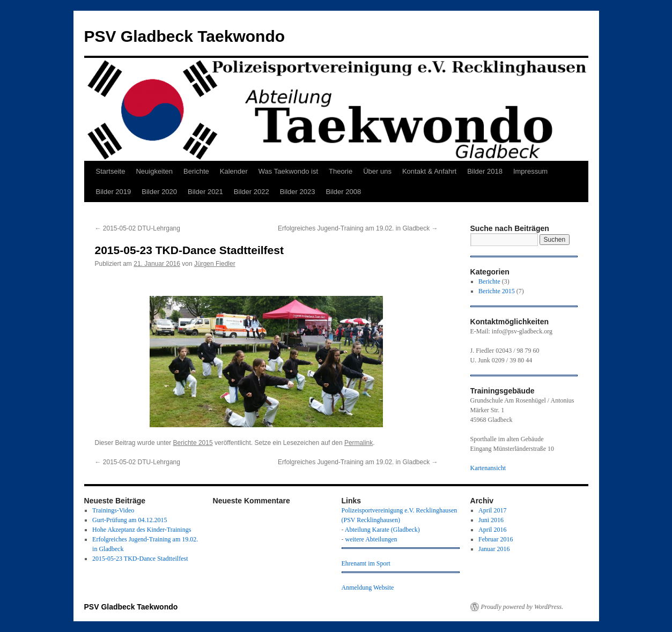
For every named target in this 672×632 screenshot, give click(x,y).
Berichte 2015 (193, 443)
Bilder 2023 (298, 192)
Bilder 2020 (159, 192)
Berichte (196, 171)
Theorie (341, 171)
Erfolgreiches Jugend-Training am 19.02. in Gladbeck (358, 228)
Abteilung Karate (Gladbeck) (382, 530)
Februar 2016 (496, 539)
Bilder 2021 (205, 192)
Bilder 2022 (252, 192)
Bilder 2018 (485, 171)
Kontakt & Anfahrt (429, 171)
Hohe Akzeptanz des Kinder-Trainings (142, 530)
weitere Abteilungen (371, 539)
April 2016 (492, 530)
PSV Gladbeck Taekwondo (185, 36)
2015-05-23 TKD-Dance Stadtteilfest (140, 559)
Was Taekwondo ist (288, 171)
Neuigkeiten (154, 171)
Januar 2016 (494, 549)
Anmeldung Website (368, 588)
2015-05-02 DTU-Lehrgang (139, 228)
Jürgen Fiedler (215, 264)
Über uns (377, 171)
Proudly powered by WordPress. (522, 607)
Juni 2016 (491, 520)
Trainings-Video (113, 510)
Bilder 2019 (114, 192)
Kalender (234, 171)
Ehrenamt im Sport (366, 563)
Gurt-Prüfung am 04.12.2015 (130, 520)
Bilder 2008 (343, 192)
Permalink (359, 443)
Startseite (111, 171)
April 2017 (492, 510)
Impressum (530, 171)
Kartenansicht (488, 468)
